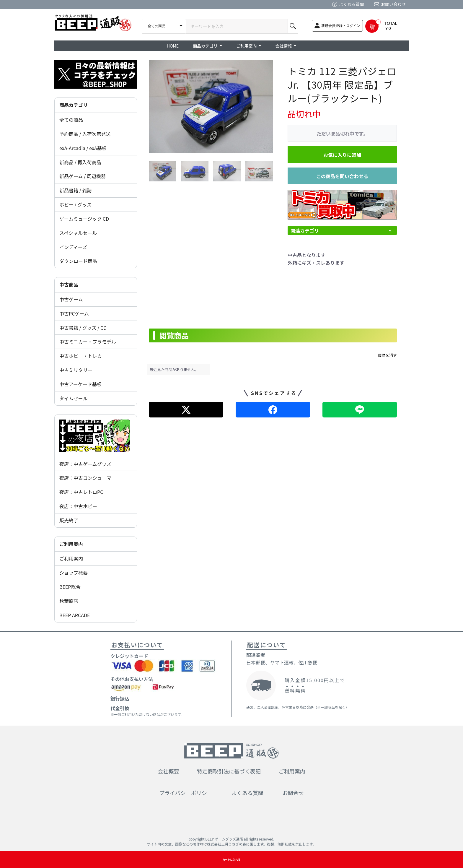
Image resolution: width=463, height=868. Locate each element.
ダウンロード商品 (78, 261)
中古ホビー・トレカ (81, 356)
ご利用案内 (71, 558)
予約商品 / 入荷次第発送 (85, 134)
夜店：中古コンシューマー (88, 478)
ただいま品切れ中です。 (342, 134)
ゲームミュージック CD (84, 219)
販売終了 (69, 520)
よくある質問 (351, 4)
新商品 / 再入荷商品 (80, 162)
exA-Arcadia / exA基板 (83, 148)
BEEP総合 (70, 587)
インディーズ (73, 247)
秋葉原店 (69, 601)
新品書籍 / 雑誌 (75, 190)
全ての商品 (71, 120)
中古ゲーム (71, 299)
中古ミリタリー (76, 370)
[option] (211, 107)
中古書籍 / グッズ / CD (83, 328)
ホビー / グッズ (75, 204)
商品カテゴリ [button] (206, 46)
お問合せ (293, 793)
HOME (173, 46)
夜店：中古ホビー (78, 506)
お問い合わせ (393, 4)
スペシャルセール (78, 233)
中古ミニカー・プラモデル (88, 342)
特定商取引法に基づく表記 (229, 771)
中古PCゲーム (74, 313)
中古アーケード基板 (80, 384)
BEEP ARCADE (75, 615)
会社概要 (169, 771)
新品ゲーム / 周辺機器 (83, 176)
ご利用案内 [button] (247, 46)
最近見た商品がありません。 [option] (174, 369)
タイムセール (74, 398)
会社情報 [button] (284, 46)
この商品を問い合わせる (342, 176)
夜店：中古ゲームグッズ (85, 464)
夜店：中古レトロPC (81, 492)
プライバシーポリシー (186, 793)
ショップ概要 (74, 573)
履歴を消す (387, 355)
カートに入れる (231, 860)
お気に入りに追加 (342, 155)
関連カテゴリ (305, 230)
